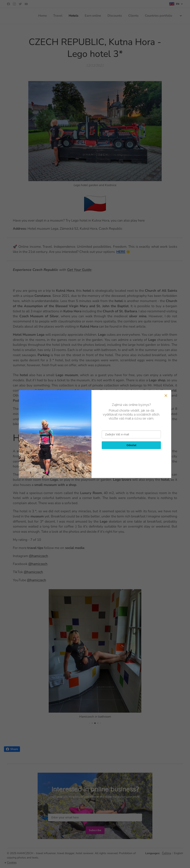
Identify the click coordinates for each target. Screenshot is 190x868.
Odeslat (131, 445)
